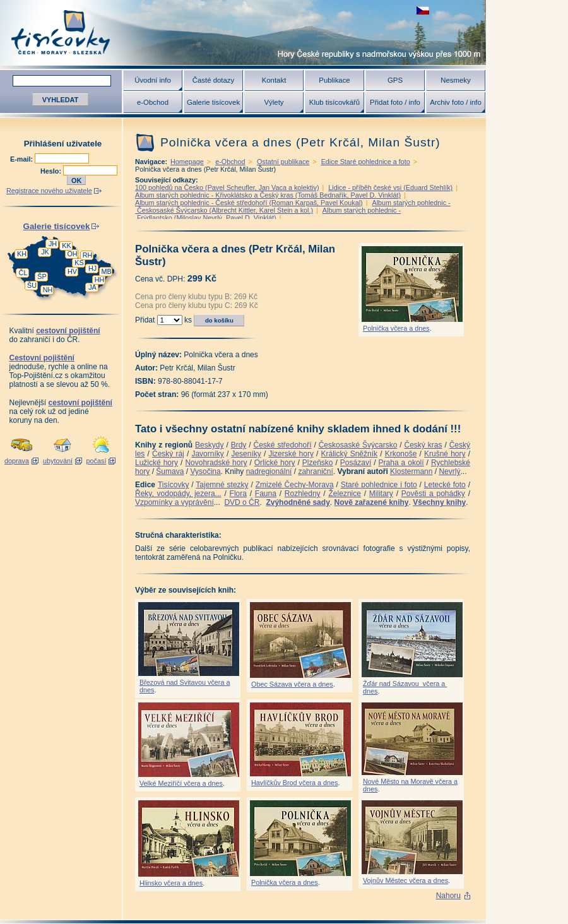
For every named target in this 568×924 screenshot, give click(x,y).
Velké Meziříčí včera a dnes (181, 783)
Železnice (345, 494)
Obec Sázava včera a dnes (292, 684)
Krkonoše (401, 454)
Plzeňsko (318, 463)
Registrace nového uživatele (49, 191)
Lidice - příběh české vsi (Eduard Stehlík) (390, 187)
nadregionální (269, 471)
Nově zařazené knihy (371, 502)
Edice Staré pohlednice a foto (366, 162)
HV (72, 271)
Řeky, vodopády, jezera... (178, 494)
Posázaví (356, 463)
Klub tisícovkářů (334, 102)
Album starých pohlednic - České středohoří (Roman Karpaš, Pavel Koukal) (249, 203)
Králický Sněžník (350, 454)
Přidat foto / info (395, 102)
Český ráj (168, 454)
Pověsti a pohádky (433, 494)
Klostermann (411, 471)
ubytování (58, 461)
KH (22, 254)
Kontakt (274, 80)
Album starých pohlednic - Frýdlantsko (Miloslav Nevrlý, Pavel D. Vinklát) (268, 214)
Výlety (274, 102)
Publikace (334, 80)
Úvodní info (153, 80)
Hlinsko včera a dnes (171, 883)
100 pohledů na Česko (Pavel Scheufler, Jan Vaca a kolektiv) (227, 187)
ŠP (42, 276)
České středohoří (283, 445)
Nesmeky (455, 80)
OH (72, 254)
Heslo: (52, 171)
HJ (92, 268)
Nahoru (448, 896)
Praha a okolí (401, 463)
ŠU (32, 285)
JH (53, 244)
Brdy (239, 445)
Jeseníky (246, 454)
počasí (97, 461)
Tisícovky (174, 485)
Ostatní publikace (283, 162)
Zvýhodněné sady (298, 502)
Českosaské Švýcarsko (358, 445)
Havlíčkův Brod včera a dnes (294, 783)
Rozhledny (303, 494)
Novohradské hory (216, 463)
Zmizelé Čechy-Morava (295, 485)
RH (88, 255)
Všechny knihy (439, 502)
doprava (17, 461)
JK (45, 252)
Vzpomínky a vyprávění (175, 502)
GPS (395, 80)
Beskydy (209, 445)
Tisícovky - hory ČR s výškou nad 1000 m (243, 33)
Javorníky (207, 454)
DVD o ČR (242, 502)
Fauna (266, 494)
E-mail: (22, 159)
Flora (238, 494)
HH (100, 280)
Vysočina (205, 471)
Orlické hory (275, 463)
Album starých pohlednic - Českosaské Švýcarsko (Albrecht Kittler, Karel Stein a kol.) (293, 206)
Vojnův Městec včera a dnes (405, 880)
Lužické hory (157, 463)
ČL (23, 273)
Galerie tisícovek (213, 102)
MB (106, 271)
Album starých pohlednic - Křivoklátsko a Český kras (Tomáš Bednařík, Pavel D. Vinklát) (268, 195)
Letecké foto (445, 485)
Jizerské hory (291, 454)
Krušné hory (445, 454)
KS (79, 263)
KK (66, 246)
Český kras (423, 445)
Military (381, 494)
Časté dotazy (213, 80)
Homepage (187, 162)
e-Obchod (153, 102)
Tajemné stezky (222, 485)
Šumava (170, 471)
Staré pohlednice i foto (379, 485)
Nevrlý (449, 471)
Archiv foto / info (456, 102)
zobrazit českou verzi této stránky (423, 10)
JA (92, 287)
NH (48, 290)
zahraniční (315, 471)
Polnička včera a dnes (396, 328)
